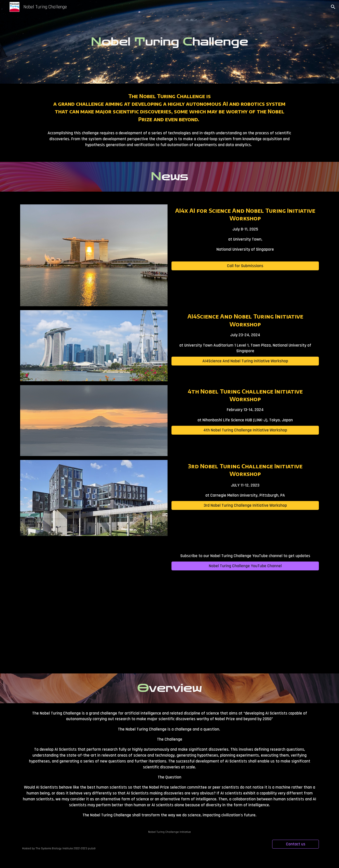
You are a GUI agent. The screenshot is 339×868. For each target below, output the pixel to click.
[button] (333, 7)
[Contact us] (296, 844)
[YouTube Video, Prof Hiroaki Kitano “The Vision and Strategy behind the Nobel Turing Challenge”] (94, 606)
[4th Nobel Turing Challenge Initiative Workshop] (245, 430)
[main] (170, 42)
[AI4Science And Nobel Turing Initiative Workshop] (245, 361)
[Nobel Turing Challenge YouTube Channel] (245, 566)
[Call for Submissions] (245, 266)
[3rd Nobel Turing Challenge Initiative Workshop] (245, 506)
